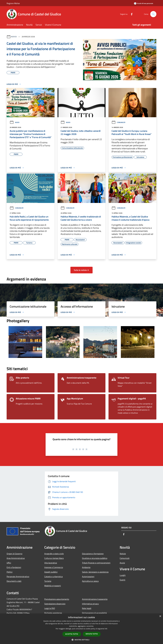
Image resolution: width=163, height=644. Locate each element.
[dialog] (81, 629)
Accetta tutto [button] (72, 634)
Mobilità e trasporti (53, 586)
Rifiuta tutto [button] (92, 634)
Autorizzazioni (88, 576)
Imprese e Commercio (54, 567)
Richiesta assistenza (53, 613)
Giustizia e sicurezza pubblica (95, 558)
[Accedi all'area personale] (144, 3)
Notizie (123, 554)
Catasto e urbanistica (53, 576)
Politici (10, 572)
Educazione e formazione (93, 554)
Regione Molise (13, 3)
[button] (81, 640)
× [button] (160, 616)
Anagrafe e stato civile (54, 554)
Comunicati (118, 122)
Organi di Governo (14, 554)
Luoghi (123, 575)
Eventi (123, 580)
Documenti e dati (14, 581)
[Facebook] (131, 14)
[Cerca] (153, 14)
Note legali (87, 608)
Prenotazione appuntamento (57, 599)
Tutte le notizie (81, 270)
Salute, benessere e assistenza (95, 572)
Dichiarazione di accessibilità (94, 613)
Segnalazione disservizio (55, 604)
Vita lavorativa (51, 563)
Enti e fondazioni (14, 567)
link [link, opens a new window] (106, 629)
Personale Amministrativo (18, 576)
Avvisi (14, 37)
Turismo (48, 581)
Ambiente (86, 567)
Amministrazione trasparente (95, 599)
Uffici (9, 563)
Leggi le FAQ (50, 608)
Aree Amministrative (16, 558)
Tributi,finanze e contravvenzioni (96, 563)
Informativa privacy (90, 604)
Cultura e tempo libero (54, 558)
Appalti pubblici (51, 572)
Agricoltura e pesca (90, 581)
